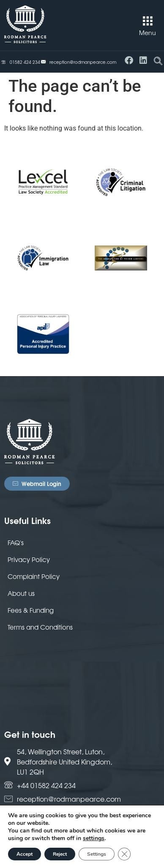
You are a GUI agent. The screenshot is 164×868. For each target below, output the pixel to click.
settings (94, 838)
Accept (25, 854)
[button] (148, 21)
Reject (60, 854)
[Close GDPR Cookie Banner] (124, 854)
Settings (97, 854)
